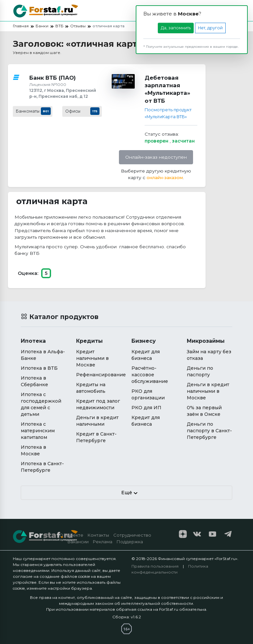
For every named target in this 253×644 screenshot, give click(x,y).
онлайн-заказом (165, 177)
